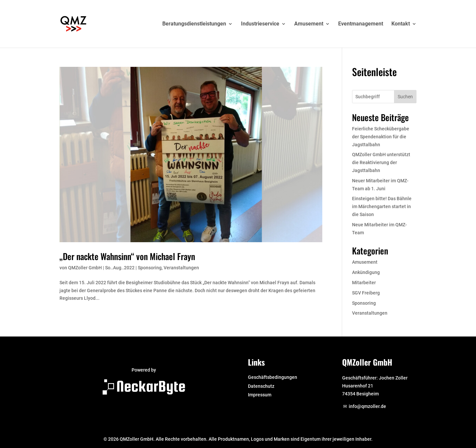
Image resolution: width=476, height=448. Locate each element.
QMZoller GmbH (85, 268)
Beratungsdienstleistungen (194, 24)
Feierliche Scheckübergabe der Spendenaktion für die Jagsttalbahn (381, 137)
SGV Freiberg (366, 293)
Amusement (309, 24)
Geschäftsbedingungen (273, 377)
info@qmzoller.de (367, 406)
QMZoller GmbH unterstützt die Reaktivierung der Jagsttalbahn (381, 162)
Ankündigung (366, 272)
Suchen (405, 97)
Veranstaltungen (181, 268)
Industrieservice (260, 24)
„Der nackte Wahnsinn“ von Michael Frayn (127, 256)
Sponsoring (150, 268)
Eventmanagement (361, 24)
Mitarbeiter (364, 283)
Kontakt (401, 24)
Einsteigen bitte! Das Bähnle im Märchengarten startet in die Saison (382, 206)
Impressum (260, 395)
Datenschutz (261, 386)
